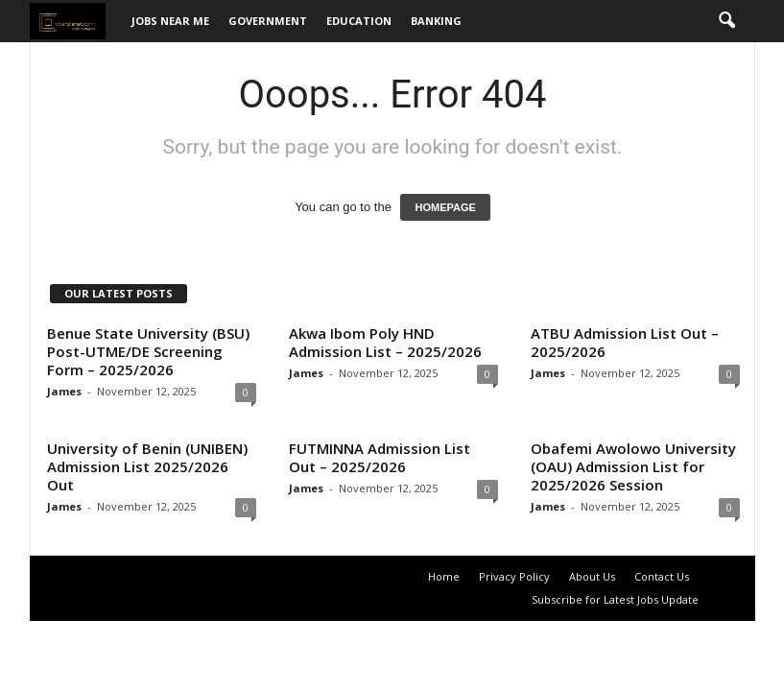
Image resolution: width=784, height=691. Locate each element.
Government (268, 21)
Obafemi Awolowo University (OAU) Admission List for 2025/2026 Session (633, 466)
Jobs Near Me (170, 21)
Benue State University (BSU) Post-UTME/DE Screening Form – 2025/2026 (148, 351)
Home (444, 576)
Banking (436, 21)
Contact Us (662, 576)
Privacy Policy (514, 576)
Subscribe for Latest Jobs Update (615, 599)
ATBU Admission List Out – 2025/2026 (625, 342)
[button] (726, 21)
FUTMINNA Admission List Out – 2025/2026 (380, 457)
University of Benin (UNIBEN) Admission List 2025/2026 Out (147, 466)
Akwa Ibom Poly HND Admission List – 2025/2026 (385, 342)
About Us (592, 576)
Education (359, 21)
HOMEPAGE (445, 207)
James (64, 391)
